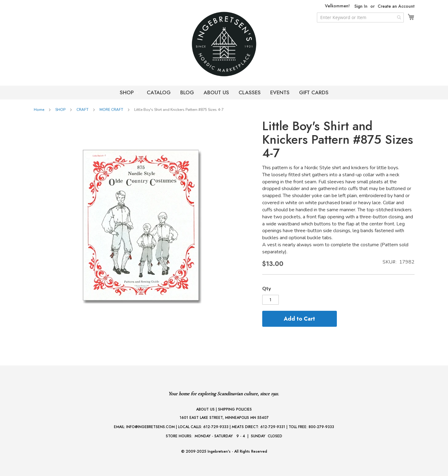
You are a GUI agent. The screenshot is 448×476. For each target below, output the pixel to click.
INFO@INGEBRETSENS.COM (150, 427)
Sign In (361, 6)
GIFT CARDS (314, 92)
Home (39, 110)
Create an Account (396, 6)
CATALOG (159, 92)
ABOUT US (216, 92)
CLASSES (250, 92)
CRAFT (82, 110)
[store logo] (224, 44)
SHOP (128, 92)
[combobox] (360, 18)
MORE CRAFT (111, 110)
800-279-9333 (321, 427)
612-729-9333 (216, 427)
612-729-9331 (273, 427)
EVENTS (280, 92)
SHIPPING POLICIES (235, 409)
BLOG (187, 92)
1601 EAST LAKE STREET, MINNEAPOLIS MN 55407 (224, 418)
